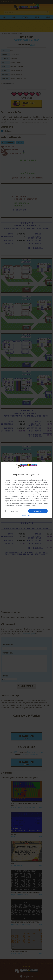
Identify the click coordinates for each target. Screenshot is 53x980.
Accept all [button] (38, 511)
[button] (26, 516)
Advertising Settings (18, 503)
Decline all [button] (15, 511)
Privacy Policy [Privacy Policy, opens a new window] (31, 505)
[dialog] (26, 490)
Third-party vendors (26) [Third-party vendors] (25, 492)
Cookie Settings (20, 505)
